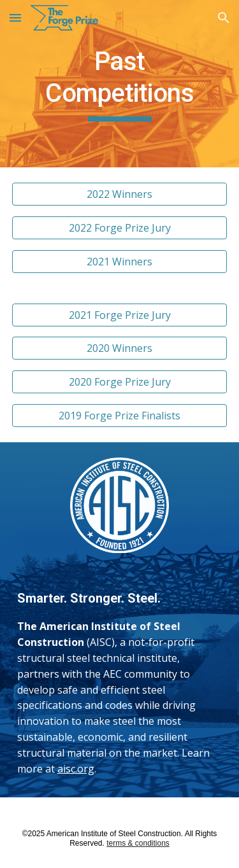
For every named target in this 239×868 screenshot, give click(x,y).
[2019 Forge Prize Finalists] (120, 416)
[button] (15, 17)
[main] (120, 84)
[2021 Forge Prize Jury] (120, 315)
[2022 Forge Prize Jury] (120, 228)
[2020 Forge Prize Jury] (120, 382)
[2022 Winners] (120, 194)
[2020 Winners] (120, 348)
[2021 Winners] (120, 262)
